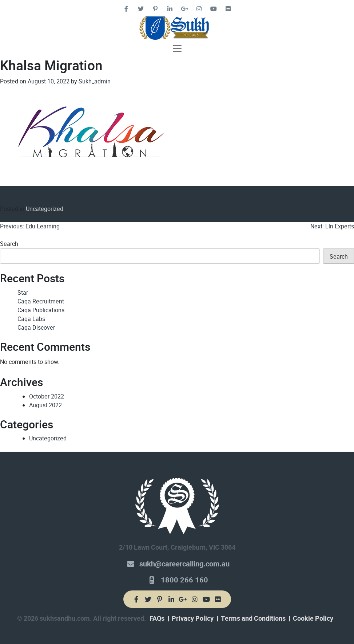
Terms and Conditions (253, 619)
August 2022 (45, 405)
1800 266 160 (184, 580)
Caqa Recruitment (41, 301)
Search (9, 244)
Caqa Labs (31, 319)
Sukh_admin (95, 81)
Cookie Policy (313, 619)
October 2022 (47, 396)
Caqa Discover (36, 328)
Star (23, 293)
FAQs (157, 619)
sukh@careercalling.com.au (184, 564)
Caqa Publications (41, 310)
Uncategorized (45, 209)
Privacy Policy (193, 619)
